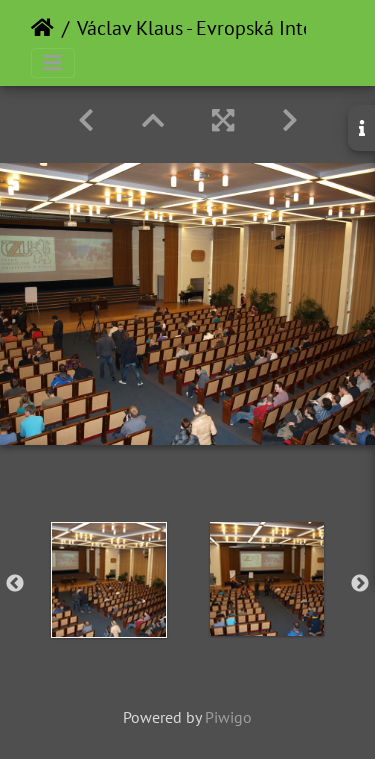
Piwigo (228, 717)
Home (42, 28)
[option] (109, 580)
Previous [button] (15, 584)
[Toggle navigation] (53, 63)
